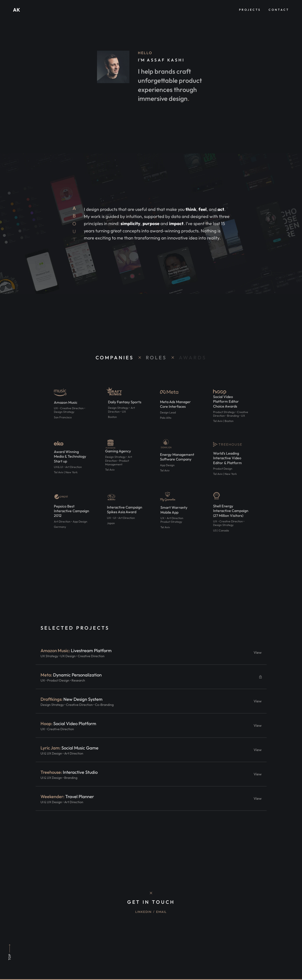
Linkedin (143, 912)
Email (161, 912)
